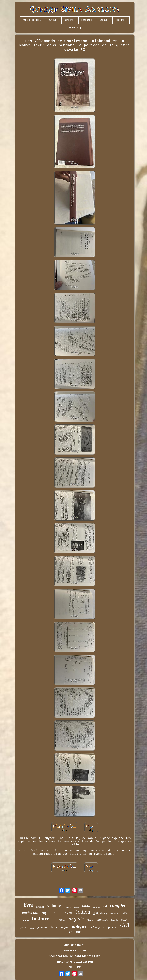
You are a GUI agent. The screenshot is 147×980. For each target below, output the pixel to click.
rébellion (115, 913)
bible (86, 907)
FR (79, 967)
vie (125, 912)
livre (28, 905)
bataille (114, 920)
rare (68, 912)
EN (70, 967)
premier (40, 907)
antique (79, 926)
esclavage (95, 927)
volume (75, 932)
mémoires (96, 907)
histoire (41, 919)
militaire (102, 920)
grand (77, 907)
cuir (124, 920)
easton (32, 928)
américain (30, 913)
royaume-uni (51, 913)
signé (64, 927)
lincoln (68, 907)
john (54, 921)
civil (124, 926)
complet (118, 905)
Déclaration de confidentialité (75, 956)
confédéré (110, 927)
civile (62, 920)
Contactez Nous (75, 951)
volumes (55, 906)
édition (83, 912)
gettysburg (100, 913)
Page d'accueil (75, 945)
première (42, 928)
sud (105, 906)
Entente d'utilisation (75, 962)
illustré (90, 920)
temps (26, 920)
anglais (76, 919)
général (23, 928)
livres (54, 927)
